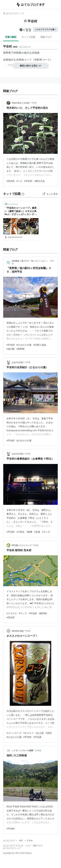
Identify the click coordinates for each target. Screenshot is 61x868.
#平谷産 (37, 737)
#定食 (37, 532)
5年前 (36, 545)
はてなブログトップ (12, 848)
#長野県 (21, 349)
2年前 (28, 362)
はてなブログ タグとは (13, 846)
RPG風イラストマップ (22, 545)
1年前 (34, 103)
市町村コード (42, 60)
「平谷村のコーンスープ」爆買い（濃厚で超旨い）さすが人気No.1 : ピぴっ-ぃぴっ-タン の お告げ (21, 211)
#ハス (20, 181)
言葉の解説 (11, 37)
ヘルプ (28, 846)
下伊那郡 (16, 53)
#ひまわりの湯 (24, 345)
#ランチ (46, 532)
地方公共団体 (32, 53)
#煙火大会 (40, 181)
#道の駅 (11, 349)
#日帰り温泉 (40, 345)
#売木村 (11, 181)
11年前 (38, 751)
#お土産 (40, 733)
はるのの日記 (18, 362)
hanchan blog (18, 631)
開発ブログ (38, 846)
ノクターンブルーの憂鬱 (22, 751)
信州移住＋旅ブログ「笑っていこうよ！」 (30, 261)
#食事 (29, 532)
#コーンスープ (14, 733)
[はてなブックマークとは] (23, 194)
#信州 (49, 733)
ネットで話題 (28, 37)
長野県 (7, 53)
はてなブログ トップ (14, 13)
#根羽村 (43, 613)
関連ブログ (46, 37)
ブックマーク (11, 204)
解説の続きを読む (31, 66)
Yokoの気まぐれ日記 (21, 103)
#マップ (23, 613)
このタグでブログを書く (45, 29)
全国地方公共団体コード (17, 60)
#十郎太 (21, 532)
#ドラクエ (12, 613)
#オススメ (29, 733)
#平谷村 (28, 181)
